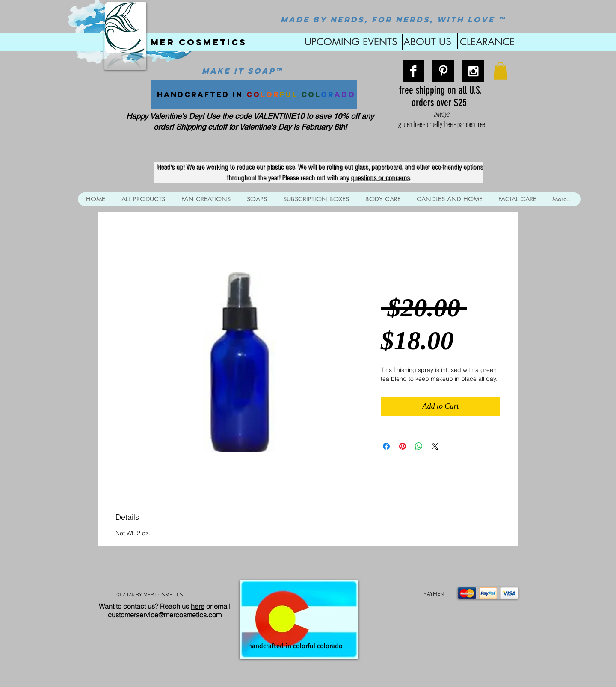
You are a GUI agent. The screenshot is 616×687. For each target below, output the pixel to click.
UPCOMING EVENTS (349, 42)
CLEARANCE (487, 42)
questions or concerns (381, 178)
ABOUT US (427, 42)
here (198, 606)
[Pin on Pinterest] (403, 446)
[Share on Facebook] (386, 446)
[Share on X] (435, 446)
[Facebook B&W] (413, 71)
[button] (500, 71)
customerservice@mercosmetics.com (165, 615)
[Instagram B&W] (473, 71)
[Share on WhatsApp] (419, 446)
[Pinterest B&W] (443, 71)
